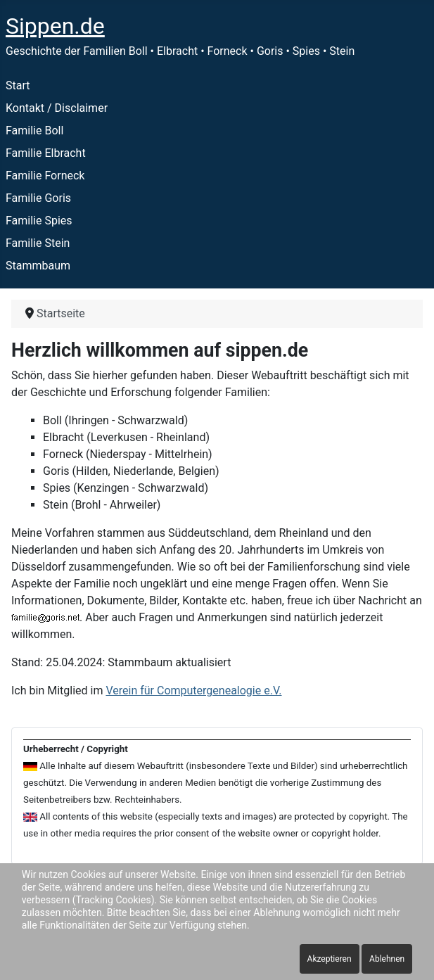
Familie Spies (39, 221)
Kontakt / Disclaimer (57, 108)
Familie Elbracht (46, 153)
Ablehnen (387, 959)
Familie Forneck (45, 176)
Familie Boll (34, 131)
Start (18, 85)
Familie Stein (38, 243)
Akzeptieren (330, 959)
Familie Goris (38, 198)
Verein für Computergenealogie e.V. (193, 691)
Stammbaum (38, 266)
